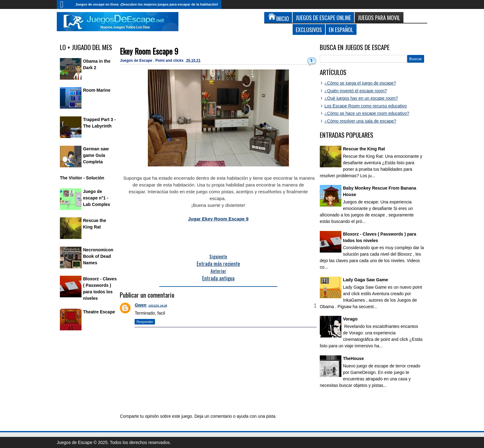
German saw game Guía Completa (96, 155)
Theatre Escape (99, 312)
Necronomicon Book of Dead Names (98, 256)
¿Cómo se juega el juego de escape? (360, 83)
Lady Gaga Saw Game (365, 280)
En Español (341, 29)
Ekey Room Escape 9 (149, 51)
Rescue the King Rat (364, 149)
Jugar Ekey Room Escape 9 (218, 219)
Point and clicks (170, 61)
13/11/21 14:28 (158, 306)
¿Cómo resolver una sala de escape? (360, 121)
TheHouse (353, 358)
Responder (145, 322)
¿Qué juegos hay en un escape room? (361, 98)
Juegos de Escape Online (323, 17)
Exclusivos (309, 29)
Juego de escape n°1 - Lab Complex (97, 198)
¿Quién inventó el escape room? (356, 91)
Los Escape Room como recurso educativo (366, 106)
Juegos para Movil (379, 17)
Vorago (350, 319)
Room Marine (97, 90)
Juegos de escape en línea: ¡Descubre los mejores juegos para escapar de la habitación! (147, 4)
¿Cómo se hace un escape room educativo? (367, 113)
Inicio (65, 4)
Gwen (140, 305)
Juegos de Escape (136, 61)
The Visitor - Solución (82, 178)
